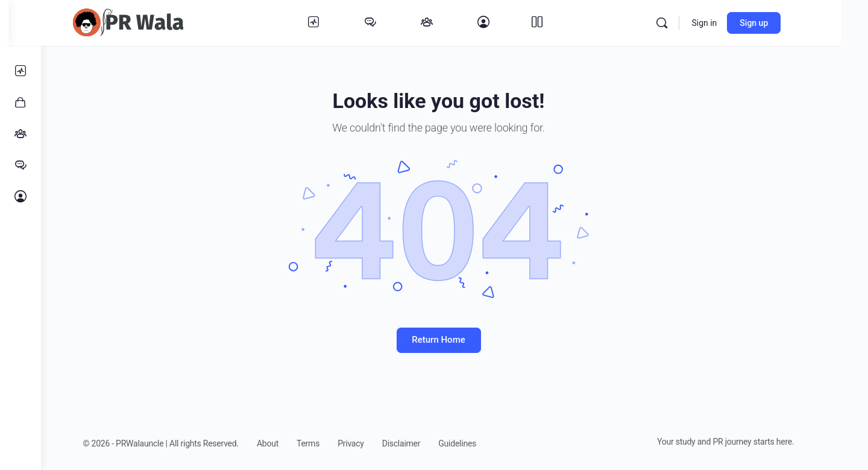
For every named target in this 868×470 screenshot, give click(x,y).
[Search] (691, 23)
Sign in (734, 23)
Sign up (783, 23)
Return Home (454, 340)
